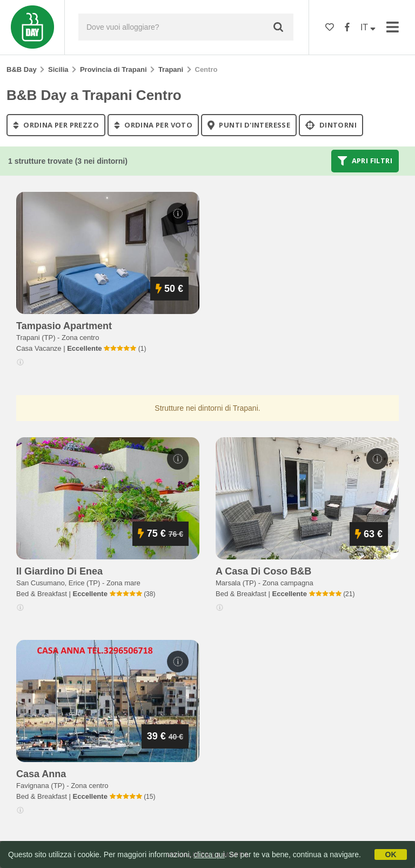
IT (368, 27)
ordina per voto (153, 125)
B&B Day (22, 69)
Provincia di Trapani (113, 69)
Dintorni (331, 125)
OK (391, 854)
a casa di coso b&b (263, 571)
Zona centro (80, 338)
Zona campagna (288, 583)
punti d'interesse (249, 125)
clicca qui (209, 854)
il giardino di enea (59, 571)
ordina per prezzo (56, 125)
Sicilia (58, 69)
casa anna (41, 774)
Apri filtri (365, 161)
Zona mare (123, 583)
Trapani (171, 69)
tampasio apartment (64, 326)
